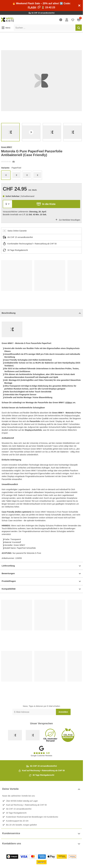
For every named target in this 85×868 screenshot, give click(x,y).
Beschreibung (41, 313)
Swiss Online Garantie (17, 231)
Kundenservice (41, 834)
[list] (41, 81)
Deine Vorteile (41, 789)
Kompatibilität (41, 589)
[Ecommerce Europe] (33, 735)
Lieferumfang (41, 566)
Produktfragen (41, 581)
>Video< (69, 403)
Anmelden (63, 712)
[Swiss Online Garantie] (15, 735)
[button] (6, 28)
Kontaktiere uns (41, 844)
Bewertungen (41, 574)
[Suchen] (79, 28)
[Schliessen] (79, 6)
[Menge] (8, 204)
